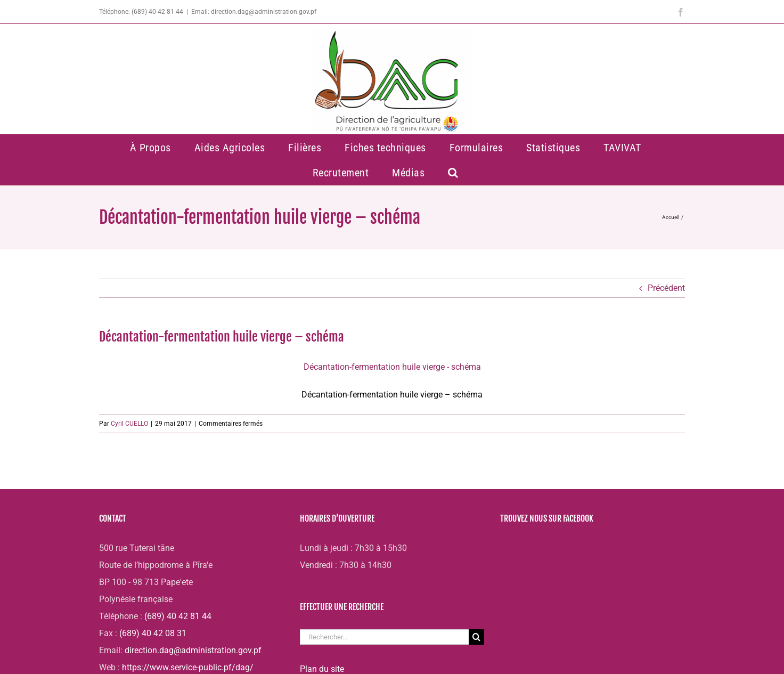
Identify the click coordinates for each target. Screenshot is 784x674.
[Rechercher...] (385, 637)
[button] (454, 172)
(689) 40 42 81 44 (178, 616)
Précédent (666, 288)
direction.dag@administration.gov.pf (193, 650)
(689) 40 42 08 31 (153, 633)
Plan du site (322, 669)
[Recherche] (476, 637)
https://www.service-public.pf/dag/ (188, 667)
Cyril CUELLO (129, 424)
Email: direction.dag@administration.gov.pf (254, 12)
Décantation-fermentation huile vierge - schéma (392, 367)
